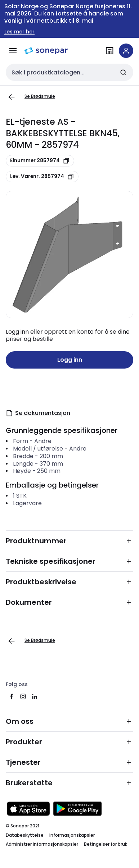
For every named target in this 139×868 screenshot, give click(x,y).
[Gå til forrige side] (12, 97)
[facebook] (12, 696)
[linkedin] (35, 696)
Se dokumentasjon (38, 413)
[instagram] (23, 696)
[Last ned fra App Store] (28, 809)
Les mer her (19, 32)
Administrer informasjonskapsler (42, 844)
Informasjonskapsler (72, 835)
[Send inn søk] (123, 72)
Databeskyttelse (25, 835)
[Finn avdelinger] (109, 51)
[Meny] (13, 51)
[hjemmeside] (46, 51)
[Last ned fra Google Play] (77, 809)
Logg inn (70, 360)
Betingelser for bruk (106, 844)
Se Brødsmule (40, 96)
